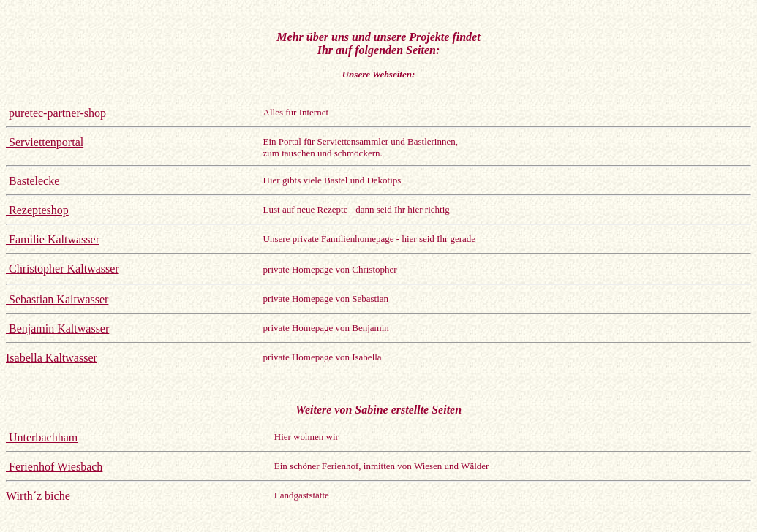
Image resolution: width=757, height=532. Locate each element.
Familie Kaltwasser (53, 239)
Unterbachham (42, 437)
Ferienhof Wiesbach (54, 467)
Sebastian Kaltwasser (57, 299)
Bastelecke (33, 181)
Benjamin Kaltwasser (57, 328)
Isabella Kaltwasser (52, 358)
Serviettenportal (45, 142)
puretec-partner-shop (56, 113)
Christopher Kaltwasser (63, 269)
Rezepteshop (37, 210)
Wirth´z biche (38, 496)
